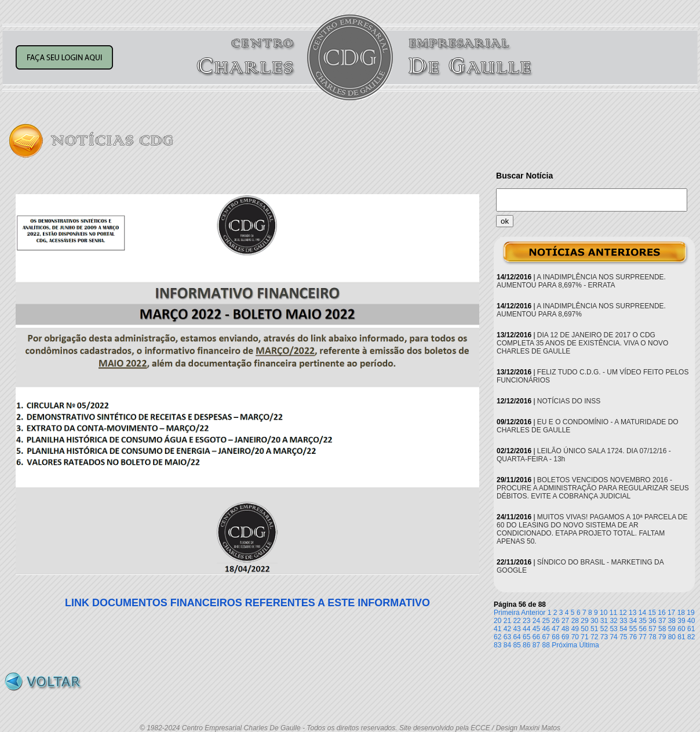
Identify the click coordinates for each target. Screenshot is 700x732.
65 (526, 637)
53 (613, 629)
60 (681, 629)
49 (575, 629)
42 (507, 629)
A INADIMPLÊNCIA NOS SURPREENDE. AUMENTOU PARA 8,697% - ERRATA (581, 281)
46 (546, 629)
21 (507, 621)
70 (575, 637)
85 (517, 645)
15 (652, 613)
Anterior (533, 613)
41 (497, 629)
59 (672, 629)
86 (526, 645)
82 (691, 637)
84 (507, 645)
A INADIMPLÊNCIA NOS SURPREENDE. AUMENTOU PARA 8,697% (581, 310)
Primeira (507, 613)
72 (594, 637)
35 (643, 621)
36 (652, 621)
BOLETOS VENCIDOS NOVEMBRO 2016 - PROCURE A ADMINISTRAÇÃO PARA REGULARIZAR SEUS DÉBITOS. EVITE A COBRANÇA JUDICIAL (593, 488)
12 (623, 613)
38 (672, 621)
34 (633, 621)
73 (604, 637)
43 (517, 629)
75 (623, 637)
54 (623, 629)
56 (643, 629)
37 (662, 621)
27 (565, 621)
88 (546, 645)
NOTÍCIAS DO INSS (569, 401)
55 (633, 629)
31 (604, 621)
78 (652, 637)
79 (662, 637)
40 (691, 621)
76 (633, 637)
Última (589, 645)
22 (517, 621)
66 (536, 637)
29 (584, 621)
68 (555, 637)
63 (507, 637)
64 (517, 637)
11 (613, 613)
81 (681, 637)
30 (594, 621)
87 (536, 645)
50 (584, 629)
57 (652, 629)
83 (497, 645)
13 (632, 613)
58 (662, 629)
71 (584, 637)
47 (555, 629)
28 (575, 621)
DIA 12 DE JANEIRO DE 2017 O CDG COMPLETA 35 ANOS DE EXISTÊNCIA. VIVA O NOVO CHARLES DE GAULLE (582, 343)
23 (526, 621)
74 (613, 637)
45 (536, 629)
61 (691, 629)
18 (681, 613)
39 (681, 621)
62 (497, 637)
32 (613, 621)
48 (565, 629)
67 (546, 637)
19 (690, 613)
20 (497, 621)
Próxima (564, 645)
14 (642, 613)
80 (672, 637)
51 (594, 629)
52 (604, 629)
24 (536, 621)
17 (671, 613)
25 (546, 621)
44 (526, 629)
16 (661, 613)
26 (555, 621)
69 (565, 637)
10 (604, 613)
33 (623, 621)
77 (643, 637)
